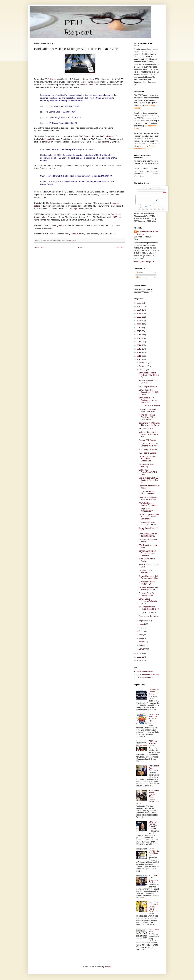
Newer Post (40, 248)
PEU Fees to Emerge (147, 453)
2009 (139, 653)
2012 (139, 352)
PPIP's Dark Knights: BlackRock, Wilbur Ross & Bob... (147, 417)
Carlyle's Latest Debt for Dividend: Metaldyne (148, 445)
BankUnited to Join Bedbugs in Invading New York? (148, 400)
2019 (139, 328)
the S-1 (109, 142)
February (143, 645)
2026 (139, 303)
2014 (139, 345)
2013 (139, 349)
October (143, 370)
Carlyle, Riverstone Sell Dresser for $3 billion (148, 577)
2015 (139, 342)
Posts (139, 273)
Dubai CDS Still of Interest (149, 406)
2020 (139, 324)
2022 (139, 317)
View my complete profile (144, 262)
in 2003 (114, 217)
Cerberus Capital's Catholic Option (146, 594)
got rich (79, 209)
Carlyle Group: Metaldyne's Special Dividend (148, 601)
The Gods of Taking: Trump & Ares (154, 768)
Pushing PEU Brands (147, 440)
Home (80, 248)
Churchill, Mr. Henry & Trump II (154, 692)
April (141, 638)
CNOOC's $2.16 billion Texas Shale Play (148, 535)
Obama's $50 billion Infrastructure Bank (147, 523)
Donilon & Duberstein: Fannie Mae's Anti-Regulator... (148, 553)
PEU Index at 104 (146, 429)
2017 (139, 335)
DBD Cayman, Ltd (87, 136)
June (141, 631)
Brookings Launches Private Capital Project (149, 608)
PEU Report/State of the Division (147, 233)
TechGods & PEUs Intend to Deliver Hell (154, 718)
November (144, 366)
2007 (139, 660)
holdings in (47, 139)
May (141, 635)
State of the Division (145, 672)
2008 (139, 657)
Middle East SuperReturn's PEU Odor (148, 472)
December (144, 363)
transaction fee (86, 85)
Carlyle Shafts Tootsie (147, 613)
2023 (139, 313)
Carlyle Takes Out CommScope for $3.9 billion (148, 392)
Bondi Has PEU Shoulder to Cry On (153, 879)
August (142, 624)
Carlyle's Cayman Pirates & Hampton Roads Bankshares (149, 517)
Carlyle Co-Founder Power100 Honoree (153, 825)
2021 (139, 321)
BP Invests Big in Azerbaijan (146, 571)
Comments (141, 277)
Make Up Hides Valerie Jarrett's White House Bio (148, 434)
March (142, 642)
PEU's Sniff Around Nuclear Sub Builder (148, 504)
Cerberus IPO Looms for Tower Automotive (149, 589)
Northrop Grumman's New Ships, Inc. (149, 487)
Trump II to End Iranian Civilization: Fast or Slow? (153, 907)
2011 (139, 356)
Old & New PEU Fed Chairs (153, 743)
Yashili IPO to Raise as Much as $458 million (148, 498)
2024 (139, 310)
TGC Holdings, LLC (109, 136)
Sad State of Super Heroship (146, 465)
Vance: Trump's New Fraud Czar (154, 851)
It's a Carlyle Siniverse (148, 386)
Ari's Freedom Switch (145, 678)
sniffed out (75, 234)
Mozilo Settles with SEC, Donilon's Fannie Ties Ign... (149, 480)
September (144, 621)
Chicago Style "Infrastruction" (146, 510)
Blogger (108, 967)
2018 (139, 331)
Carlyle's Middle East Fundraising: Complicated (147, 459)
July (141, 628)
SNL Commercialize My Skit (148, 675)
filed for (53, 79)
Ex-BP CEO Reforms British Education (147, 410)
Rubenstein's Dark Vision (149, 616)
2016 (139, 338)
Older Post (120, 248)
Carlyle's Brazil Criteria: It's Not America (148, 493)
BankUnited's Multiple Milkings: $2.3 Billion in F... (149, 375)
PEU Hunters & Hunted (148, 449)
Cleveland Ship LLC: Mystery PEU (147, 583)
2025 (139, 306)
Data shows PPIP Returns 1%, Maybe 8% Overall (149, 424)
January (143, 649)
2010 (139, 360)
